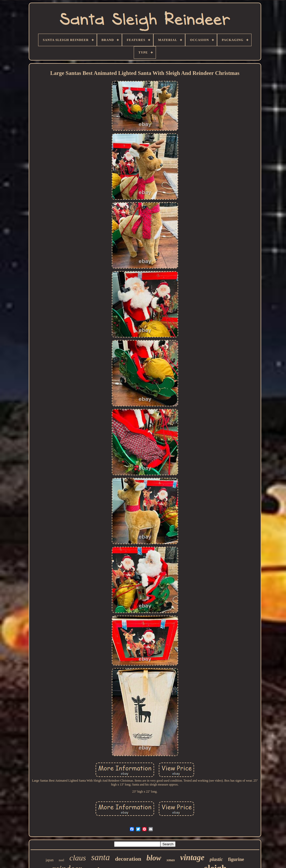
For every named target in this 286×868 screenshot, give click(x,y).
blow (154, 858)
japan (50, 860)
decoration (128, 859)
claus (78, 858)
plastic (216, 859)
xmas (171, 860)
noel (62, 860)
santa (101, 857)
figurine (236, 859)
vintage (192, 857)
